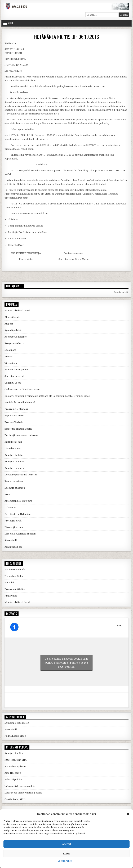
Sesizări (9, 583)
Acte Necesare (13, 773)
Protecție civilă (13, 521)
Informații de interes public (20, 786)
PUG (7, 494)
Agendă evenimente (16, 337)
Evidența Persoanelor (17, 723)
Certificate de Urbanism (18, 514)
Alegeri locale (12, 317)
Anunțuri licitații (14, 455)
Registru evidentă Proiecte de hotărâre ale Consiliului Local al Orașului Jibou (47, 396)
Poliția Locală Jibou (15, 736)
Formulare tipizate (15, 766)
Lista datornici (12, 448)
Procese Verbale (14, 422)
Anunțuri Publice (14, 753)
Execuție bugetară (15, 488)
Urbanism (10, 507)
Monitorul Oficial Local (17, 310)
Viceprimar (11, 363)
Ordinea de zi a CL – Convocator (22, 389)
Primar (8, 357)
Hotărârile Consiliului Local (20, 402)
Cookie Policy (65, 861)
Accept (66, 844)
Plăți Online (11, 596)
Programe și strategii (16, 409)
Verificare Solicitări (15, 569)
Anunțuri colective (15, 462)
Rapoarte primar (14, 481)
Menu (10, 23)
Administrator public (16, 370)
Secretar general (14, 376)
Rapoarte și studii (14, 416)
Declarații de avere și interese (21, 435)
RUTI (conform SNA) (16, 760)
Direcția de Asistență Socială (20, 534)
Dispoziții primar (14, 527)
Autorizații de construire (18, 501)
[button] (128, 814)
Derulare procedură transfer (21, 475)
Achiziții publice (14, 547)
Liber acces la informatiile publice (23, 793)
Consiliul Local (13, 383)
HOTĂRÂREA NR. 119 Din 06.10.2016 (66, 37)
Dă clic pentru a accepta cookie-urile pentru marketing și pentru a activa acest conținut (66, 663)
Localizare (10, 350)
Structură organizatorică (18, 429)
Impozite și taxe (13, 442)
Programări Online (15, 589)
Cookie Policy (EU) (15, 799)
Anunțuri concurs (14, 468)
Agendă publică (13, 330)
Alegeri (9, 324)
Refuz (67, 854)
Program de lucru (14, 343)
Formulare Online (14, 576)
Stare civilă (11, 540)
